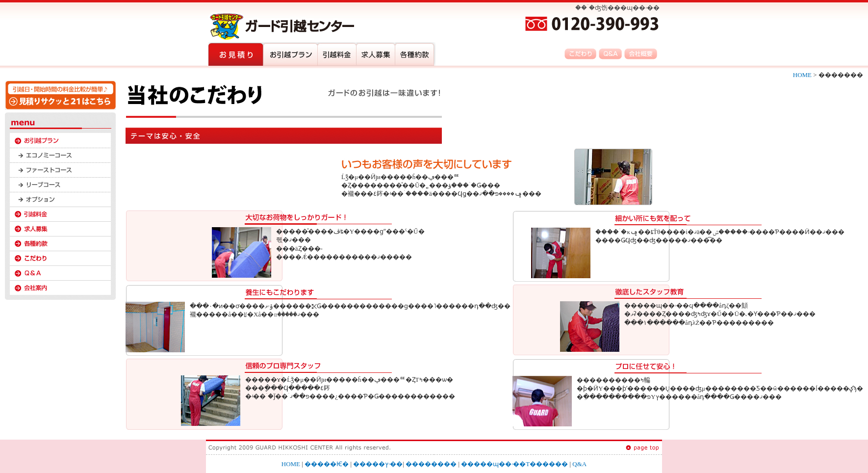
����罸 (60, 229)
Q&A (60, 273)
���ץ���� (60, 199)
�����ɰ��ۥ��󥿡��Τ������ (514, 464)
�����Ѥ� (327, 464)
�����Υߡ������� (60, 155)
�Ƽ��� (60, 243)
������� (60, 258)
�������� (60, 214)
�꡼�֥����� (60, 184)
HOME (803, 75)
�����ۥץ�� (60, 140)
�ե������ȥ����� (60, 170)
